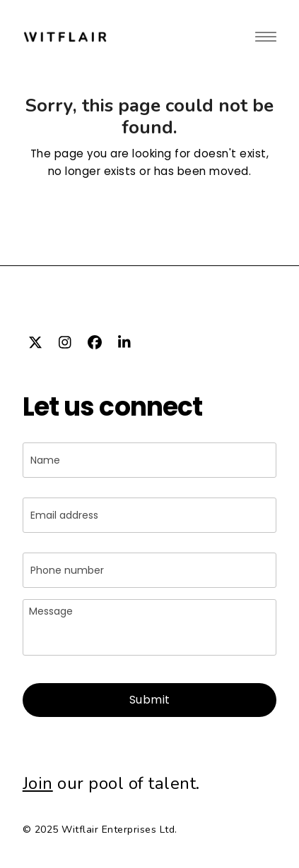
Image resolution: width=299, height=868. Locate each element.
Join (38, 783)
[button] (266, 36)
